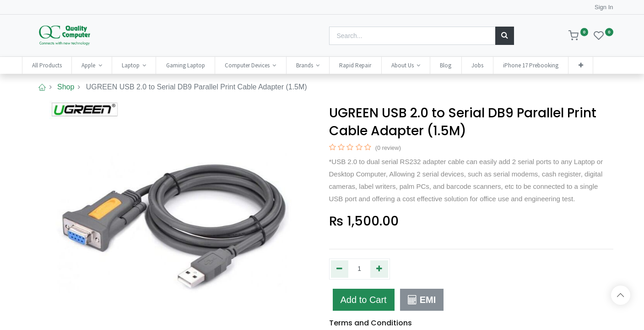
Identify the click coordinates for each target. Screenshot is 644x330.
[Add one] (379, 269)
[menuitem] (56, 65)
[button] (590, 65)
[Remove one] (340, 269)
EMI (422, 300)
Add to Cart (364, 300)
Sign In (604, 7)
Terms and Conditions (371, 323)
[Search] (505, 36)
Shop (66, 87)
